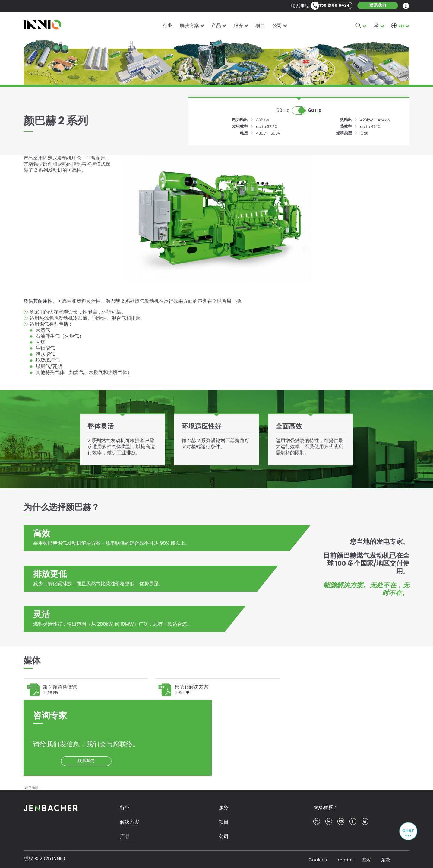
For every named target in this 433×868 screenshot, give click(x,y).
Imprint (345, 859)
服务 (238, 26)
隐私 (367, 859)
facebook (353, 821)
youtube (341, 821)
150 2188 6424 (335, 6)
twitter (317, 821)
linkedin (329, 821)
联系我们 (378, 6)
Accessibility (406, 5)
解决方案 (189, 26)
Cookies (318, 859)
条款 (386, 859)
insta (365, 821)
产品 (216, 26)
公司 (277, 26)
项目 (260, 26)
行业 (168, 26)
